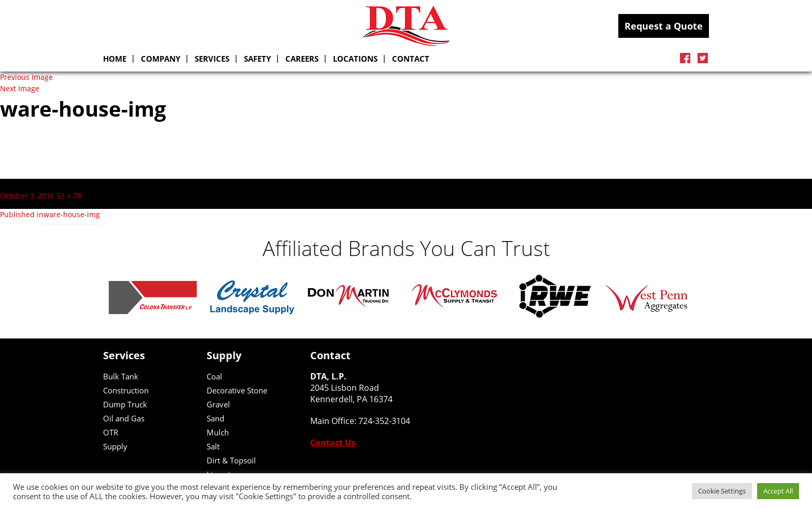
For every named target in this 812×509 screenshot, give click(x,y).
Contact (411, 59)
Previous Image (26, 77)
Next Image (20, 89)
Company (161, 59)
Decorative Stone (237, 390)
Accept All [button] (778, 491)
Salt (213, 446)
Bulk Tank (121, 376)
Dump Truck (125, 404)
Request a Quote (664, 26)
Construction (126, 390)
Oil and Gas (124, 418)
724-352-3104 (384, 421)
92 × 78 (69, 196)
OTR (111, 432)
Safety (257, 59)
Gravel (218, 404)
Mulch (218, 432)
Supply (115, 446)
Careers (302, 59)
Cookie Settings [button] (722, 491)
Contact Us (333, 443)
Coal (214, 376)
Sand (215, 418)
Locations (355, 59)
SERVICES (212, 59)
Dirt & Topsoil (231, 460)
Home (115, 59)
